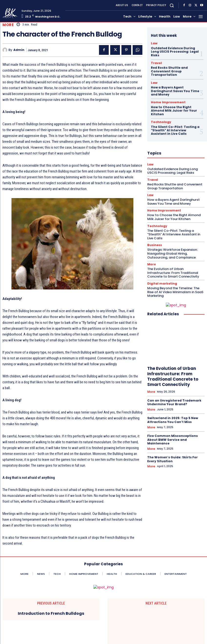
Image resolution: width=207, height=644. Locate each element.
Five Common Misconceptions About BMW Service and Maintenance (172, 435)
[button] (172, 5)
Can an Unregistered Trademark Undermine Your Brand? (174, 398)
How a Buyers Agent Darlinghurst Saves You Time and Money (175, 90)
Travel (155, 62)
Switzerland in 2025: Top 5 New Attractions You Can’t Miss (173, 416)
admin (19, 50)
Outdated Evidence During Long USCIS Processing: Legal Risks (175, 51)
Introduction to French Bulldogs (51, 613)
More (8, 25)
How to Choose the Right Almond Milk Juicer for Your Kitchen (174, 109)
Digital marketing (161, 280)
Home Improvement (165, 101)
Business (154, 242)
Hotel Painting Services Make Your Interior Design (156, 625)
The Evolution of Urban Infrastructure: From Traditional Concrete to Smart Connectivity (173, 269)
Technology (159, 120)
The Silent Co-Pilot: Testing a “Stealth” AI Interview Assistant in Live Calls (175, 128)
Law (154, 43)
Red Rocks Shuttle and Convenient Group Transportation (169, 70)
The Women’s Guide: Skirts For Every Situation (172, 454)
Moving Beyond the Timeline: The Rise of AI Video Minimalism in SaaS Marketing (175, 288)
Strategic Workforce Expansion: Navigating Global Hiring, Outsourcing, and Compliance (172, 250)
